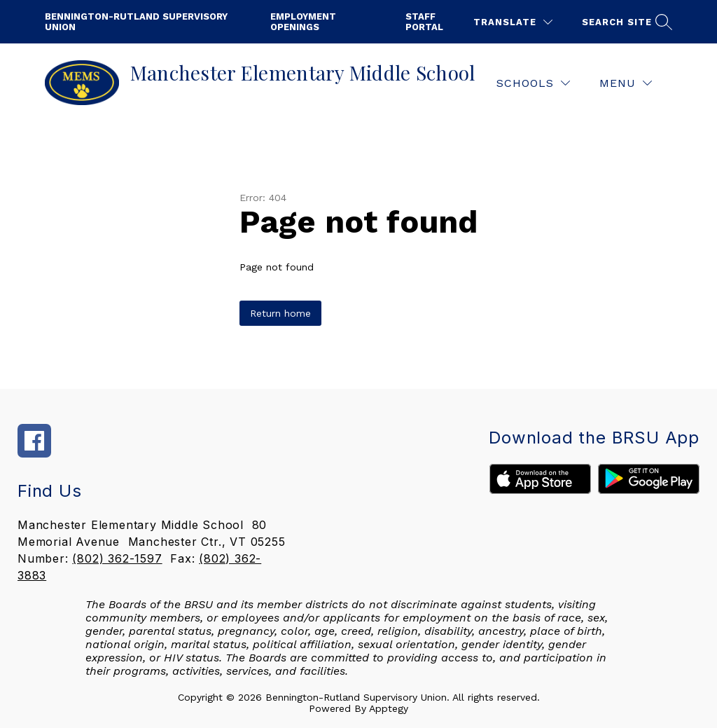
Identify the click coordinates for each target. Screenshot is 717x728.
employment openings (303, 22)
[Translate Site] (513, 22)
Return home (280, 313)
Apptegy (389, 708)
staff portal (424, 22)
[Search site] (625, 22)
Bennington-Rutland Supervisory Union (136, 22)
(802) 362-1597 (117, 558)
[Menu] (626, 83)
